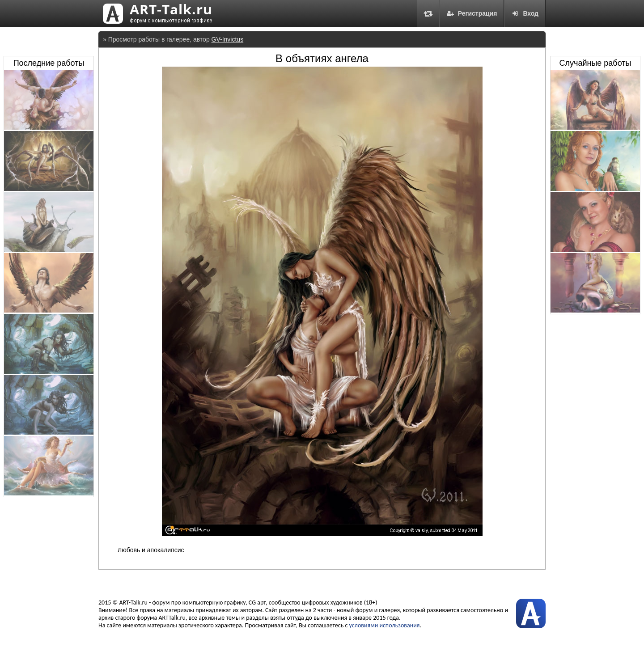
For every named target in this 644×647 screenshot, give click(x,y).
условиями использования (385, 625)
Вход (525, 13)
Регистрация (472, 13)
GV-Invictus (228, 39)
